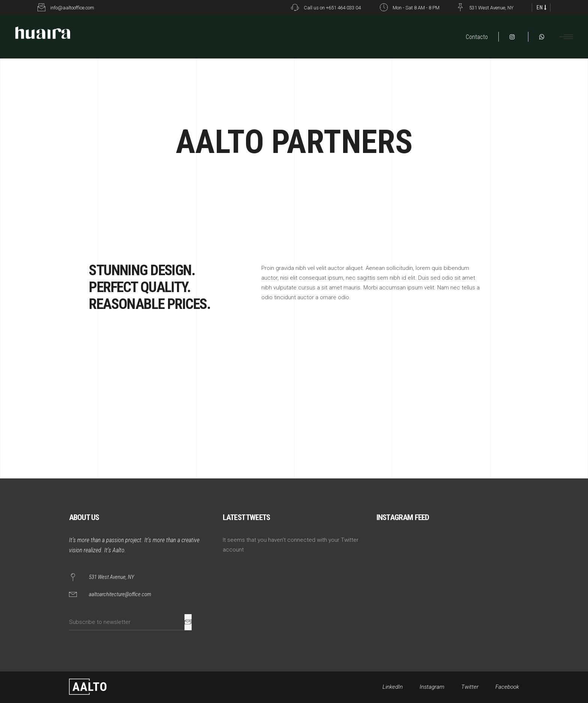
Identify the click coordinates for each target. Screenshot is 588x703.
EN (540, 7)
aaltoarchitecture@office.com (120, 594)
